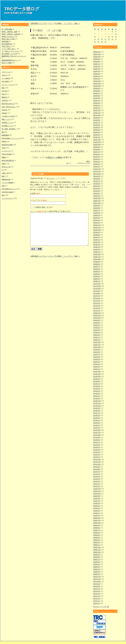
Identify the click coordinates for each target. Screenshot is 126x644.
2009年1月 (97, 545)
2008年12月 (97, 547)
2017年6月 (97, 298)
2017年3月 (97, 306)
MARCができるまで (8, 37)
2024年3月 (97, 103)
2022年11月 (97, 142)
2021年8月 (97, 179)
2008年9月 (97, 555)
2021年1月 (97, 196)
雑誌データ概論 (7, 63)
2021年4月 (97, 188)
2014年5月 (97, 389)
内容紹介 (4, 113)
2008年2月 (97, 572)
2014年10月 (97, 376)
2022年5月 (97, 157)
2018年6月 (97, 269)
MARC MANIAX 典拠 (9, 32)
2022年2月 (97, 164)
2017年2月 (97, 308)
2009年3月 (97, 540)
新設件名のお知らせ (8, 104)
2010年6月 (97, 503)
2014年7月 (97, 384)
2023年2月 (97, 135)
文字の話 (4, 91)
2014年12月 (97, 372)
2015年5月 (97, 359)
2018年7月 (97, 267)
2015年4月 (97, 362)
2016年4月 (97, 332)
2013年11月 (97, 403)
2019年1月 (97, 252)
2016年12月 (97, 313)
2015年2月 (97, 367)
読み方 (4, 94)
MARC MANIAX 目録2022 (11, 34)
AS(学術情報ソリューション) (11, 138)
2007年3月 (97, 599)
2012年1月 (97, 457)
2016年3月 (97, 335)
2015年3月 (97, 364)
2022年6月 (97, 154)
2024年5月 (97, 98)
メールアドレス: (38, 200)
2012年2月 (97, 455)
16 (102, 37)
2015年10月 (97, 347)
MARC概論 (5, 41)
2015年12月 (97, 342)
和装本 (4, 164)
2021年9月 (97, 176)
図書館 (4, 157)
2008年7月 (97, 559)
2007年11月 (97, 579)
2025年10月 (97, 57)
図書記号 (4, 97)
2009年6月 (97, 533)
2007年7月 (97, 589)
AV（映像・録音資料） (9, 129)
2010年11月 (97, 491)
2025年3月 (97, 74)
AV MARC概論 (7, 29)
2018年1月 (97, 281)
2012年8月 (97, 440)
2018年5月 (97, 271)
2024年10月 (97, 86)
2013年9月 (97, 408)
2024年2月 (97, 105)
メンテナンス (6, 151)
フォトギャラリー (7, 198)
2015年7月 (97, 354)
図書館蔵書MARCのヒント (10, 60)
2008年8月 (97, 557)
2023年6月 (97, 125)
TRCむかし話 (6, 167)
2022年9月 (97, 147)
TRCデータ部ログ (22, 9)
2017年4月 (97, 303)
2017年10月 (97, 289)
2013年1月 (97, 428)
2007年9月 (97, 584)
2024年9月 (97, 88)
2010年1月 (97, 516)
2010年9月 (97, 496)
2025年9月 (97, 59)
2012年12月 (97, 430)
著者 (3, 88)
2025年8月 (97, 62)
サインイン (51, 178)
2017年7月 (97, 296)
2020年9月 (97, 206)
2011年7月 (97, 472)
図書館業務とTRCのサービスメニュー (14, 56)
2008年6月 (97, 562)
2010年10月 (97, 494)
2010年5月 (97, 506)
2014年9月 (97, 379)
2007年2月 (97, 601)
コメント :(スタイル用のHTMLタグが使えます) (50, 211)
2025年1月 (97, 79)
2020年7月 (97, 210)
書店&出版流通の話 (8, 160)
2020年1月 (97, 223)
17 (105, 37)
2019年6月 (97, 240)
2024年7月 (97, 93)
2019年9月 (97, 232)
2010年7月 (97, 501)
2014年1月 (97, 398)
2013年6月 (97, 415)
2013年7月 (97, 413)
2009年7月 (97, 530)
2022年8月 (97, 149)
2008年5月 (97, 564)
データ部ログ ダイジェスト (10, 51)
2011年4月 (97, 479)
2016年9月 (97, 320)
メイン (51, 23)
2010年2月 (97, 513)
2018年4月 (97, 274)
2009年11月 (97, 520)
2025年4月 (97, 71)
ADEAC (4, 142)
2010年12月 (97, 489)
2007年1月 (97, 603)
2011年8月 (97, 469)
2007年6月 (97, 591)
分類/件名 (5, 100)
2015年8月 (97, 352)
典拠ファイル (6, 119)
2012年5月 (97, 447)
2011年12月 (97, 459)
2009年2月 (97, 542)
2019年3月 (97, 247)
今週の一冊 (5, 173)
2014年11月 (97, 374)
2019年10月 (97, 230)
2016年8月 (97, 323)
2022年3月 (97, 162)
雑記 (3, 195)
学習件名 (4, 110)
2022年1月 (97, 166)
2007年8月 (97, 586)
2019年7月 (97, 237)
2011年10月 (97, 464)
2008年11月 (97, 550)
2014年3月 (97, 394)
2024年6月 (97, 96)
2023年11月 (97, 113)
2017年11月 (97, 286)
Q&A (3, 186)
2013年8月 (97, 411)
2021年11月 (97, 171)
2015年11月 (97, 345)
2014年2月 (97, 396)
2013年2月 (97, 425)
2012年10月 (97, 435)
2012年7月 (97, 442)
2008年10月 (97, 552)
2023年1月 (97, 137)
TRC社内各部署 (7, 154)
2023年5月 (97, 127)
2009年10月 (97, 523)
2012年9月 (97, 437)
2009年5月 (97, 535)
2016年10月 (97, 318)
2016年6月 (97, 328)
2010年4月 (97, 508)
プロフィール (6, 72)
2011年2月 (97, 484)
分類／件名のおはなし (9, 107)
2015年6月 (97, 357)
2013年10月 (97, 406)
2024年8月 (97, 91)
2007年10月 (97, 581)
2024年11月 (97, 83)
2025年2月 (97, 76)
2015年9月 (97, 350)
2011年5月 (97, 477)
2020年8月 (97, 208)
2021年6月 (97, 184)
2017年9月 (97, 291)
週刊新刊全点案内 (7, 145)
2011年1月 (97, 486)
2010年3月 (97, 511)
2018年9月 (97, 262)
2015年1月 (97, 369)
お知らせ (4, 75)
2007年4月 (97, 596)
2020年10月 (97, 203)
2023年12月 (97, 110)
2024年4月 (97, 101)
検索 (3, 176)
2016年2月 (97, 337)
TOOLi (4, 148)
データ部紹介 (6, 78)
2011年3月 (97, 481)
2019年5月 (97, 242)
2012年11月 (97, 433)
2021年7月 (97, 181)
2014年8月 (97, 381)
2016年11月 (97, 315)
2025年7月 (97, 64)
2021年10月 (97, 174)
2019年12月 (97, 225)
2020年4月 (97, 215)
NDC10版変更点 (7, 44)
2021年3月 (97, 191)
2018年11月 (97, 257)
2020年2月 (97, 220)
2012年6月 (97, 445)
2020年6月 (97, 213)
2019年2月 (97, 249)
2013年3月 (97, 423)
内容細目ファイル (7, 123)
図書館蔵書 (5, 135)
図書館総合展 (6, 179)
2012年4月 (97, 450)
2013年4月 (97, 420)
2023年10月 (97, 115)
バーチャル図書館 (7, 183)
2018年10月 (97, 259)
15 (98, 37)
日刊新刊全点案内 (7, 192)
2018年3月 (97, 276)
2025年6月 (97, 66)
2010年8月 (97, 498)
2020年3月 (97, 218)
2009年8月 (97, 528)
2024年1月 (97, 108)
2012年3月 (97, 452)
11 (109, 34)
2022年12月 (97, 140)
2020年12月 (97, 198)
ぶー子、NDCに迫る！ (9, 49)
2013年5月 (97, 418)
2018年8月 (97, 264)
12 (112, 34)
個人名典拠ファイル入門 (9, 54)
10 (105, 34)
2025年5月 (97, 69)
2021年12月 (97, 169)
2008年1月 (97, 574)
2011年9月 (97, 467)
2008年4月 (97, 567)
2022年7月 (97, 152)
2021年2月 (97, 193)
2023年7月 (97, 123)
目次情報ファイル (7, 126)
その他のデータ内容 (8, 116)
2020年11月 (97, 201)
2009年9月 (97, 525)
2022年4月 (97, 159)
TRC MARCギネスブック (10, 189)
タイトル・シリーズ (8, 85)
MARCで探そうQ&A (8, 39)
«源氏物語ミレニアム (38, 23)
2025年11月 (97, 54)
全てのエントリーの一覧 (101, 607)
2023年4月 (97, 130)
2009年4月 (97, 538)
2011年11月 (97, 462)
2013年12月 (97, 401)
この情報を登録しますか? (42, 207)
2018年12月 (97, 254)
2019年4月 (97, 245)
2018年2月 (97, 279)
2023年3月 (97, 132)
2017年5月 (97, 301)
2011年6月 (97, 474)
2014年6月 (97, 386)
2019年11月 (97, 228)
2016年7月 (97, 325)
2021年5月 (97, 186)
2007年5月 (97, 594)
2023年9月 (97, 118)
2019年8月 (97, 235)
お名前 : (35, 193)
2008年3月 (97, 569)
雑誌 (3, 132)
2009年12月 (97, 518)
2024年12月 (97, 81)
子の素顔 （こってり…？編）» (67, 23)
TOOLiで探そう (7, 46)
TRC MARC (5, 81)
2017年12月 (97, 284)
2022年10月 (97, 145)
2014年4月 (97, 391)
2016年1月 (97, 340)
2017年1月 (97, 311)
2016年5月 (97, 330)
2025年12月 (97, 52)
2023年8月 (97, 120)
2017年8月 (97, 293)
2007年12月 (97, 577)
